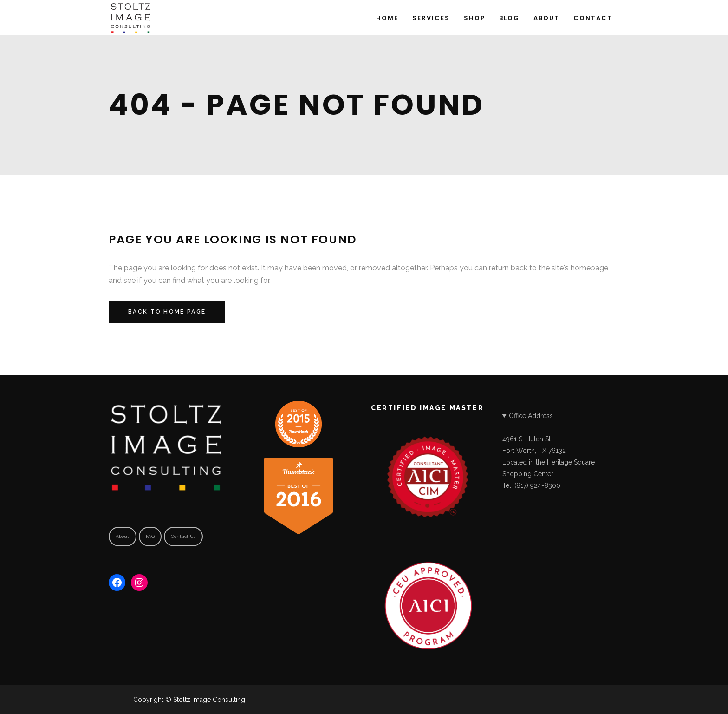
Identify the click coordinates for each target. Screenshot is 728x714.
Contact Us (183, 536)
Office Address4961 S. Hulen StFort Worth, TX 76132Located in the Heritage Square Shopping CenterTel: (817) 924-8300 (549, 451)
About (122, 536)
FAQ (150, 536)
